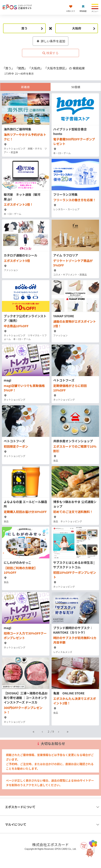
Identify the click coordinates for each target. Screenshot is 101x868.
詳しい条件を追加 (51, 41)
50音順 (76, 87)
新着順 (25, 87)
